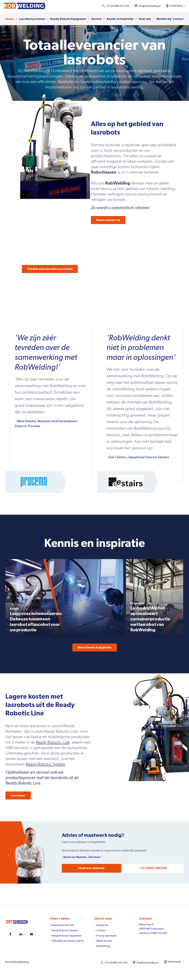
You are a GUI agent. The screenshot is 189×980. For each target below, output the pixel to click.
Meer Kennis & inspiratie (95, 646)
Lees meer (18, 794)
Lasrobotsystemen (32, 18)
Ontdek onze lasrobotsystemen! (50, 268)
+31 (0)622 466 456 (153, 867)
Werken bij (164, 18)
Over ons (145, 18)
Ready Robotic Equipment (68, 18)
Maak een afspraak (92, 867)
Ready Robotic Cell (53, 741)
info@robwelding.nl (148, 6)
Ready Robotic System (46, 763)
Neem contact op (108, 219)
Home (10, 18)
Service (96, 18)
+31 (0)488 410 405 (116, 6)
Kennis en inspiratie (120, 18)
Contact (178, 18)
